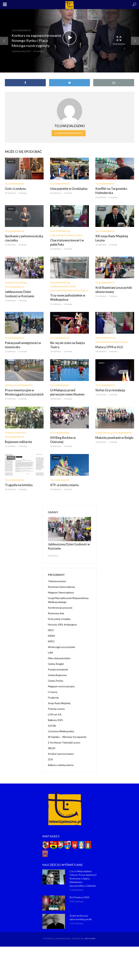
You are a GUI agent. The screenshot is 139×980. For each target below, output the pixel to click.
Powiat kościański (16, 282)
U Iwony (53, 688)
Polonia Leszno (56, 705)
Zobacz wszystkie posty (69, 133)
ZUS (50, 756)
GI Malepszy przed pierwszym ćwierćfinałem (69, 390)
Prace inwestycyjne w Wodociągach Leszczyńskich (23, 390)
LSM (50, 649)
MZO (51, 626)
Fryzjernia (53, 694)
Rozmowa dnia (56, 610)
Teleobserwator (21, 30)
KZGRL (52, 722)
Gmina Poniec (56, 677)
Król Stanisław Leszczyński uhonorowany (112, 288)
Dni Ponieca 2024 (79, 893)
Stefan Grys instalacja (109, 389)
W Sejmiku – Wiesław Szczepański (67, 733)
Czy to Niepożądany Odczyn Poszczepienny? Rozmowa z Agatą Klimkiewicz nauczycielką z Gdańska (83, 875)
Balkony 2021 (56, 716)
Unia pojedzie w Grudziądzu (68, 188)
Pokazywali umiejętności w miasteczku (22, 343)
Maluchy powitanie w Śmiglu (113, 435)
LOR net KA (55, 711)
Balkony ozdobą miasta (61, 761)
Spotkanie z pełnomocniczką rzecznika (23, 237)
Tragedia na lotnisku (17, 483)
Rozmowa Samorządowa (61, 583)
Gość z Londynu (15, 188)
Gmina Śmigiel (103, 431)
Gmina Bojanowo (15, 431)
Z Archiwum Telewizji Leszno (67, 235)
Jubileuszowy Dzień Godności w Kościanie (24, 293)
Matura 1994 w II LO (108, 345)
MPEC (51, 638)
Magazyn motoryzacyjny (61, 683)
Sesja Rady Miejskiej (59, 700)
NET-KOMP (90, 935)
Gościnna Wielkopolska (61, 728)
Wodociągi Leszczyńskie (62, 643)
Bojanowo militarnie (17, 440)
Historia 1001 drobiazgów (62, 621)
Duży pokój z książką (59, 615)
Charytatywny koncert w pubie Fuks (69, 242)
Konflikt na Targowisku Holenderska (110, 190)
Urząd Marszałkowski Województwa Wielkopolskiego (69, 288)
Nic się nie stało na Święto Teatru (66, 343)
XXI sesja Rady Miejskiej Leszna (110, 237)
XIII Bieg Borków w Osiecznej (69, 435)
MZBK (52, 632)
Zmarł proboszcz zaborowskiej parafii (81, 914)
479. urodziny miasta (63, 483)
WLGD (52, 744)
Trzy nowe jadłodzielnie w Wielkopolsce (66, 296)
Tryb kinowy (119, 41)
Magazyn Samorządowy (61, 589)
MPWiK (9, 384)
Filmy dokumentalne (59, 655)
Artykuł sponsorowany (61, 750)
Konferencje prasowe (60, 604)
